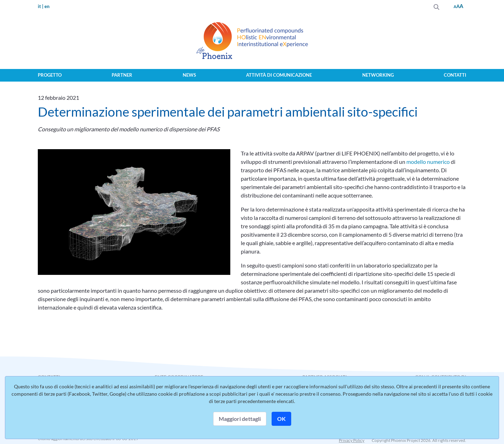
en (47, 6)
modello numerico (428, 162)
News (189, 75)
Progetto (50, 75)
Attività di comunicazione (279, 75)
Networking (378, 75)
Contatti (455, 75)
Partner (122, 75)
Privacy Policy (352, 440)
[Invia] (436, 6)
